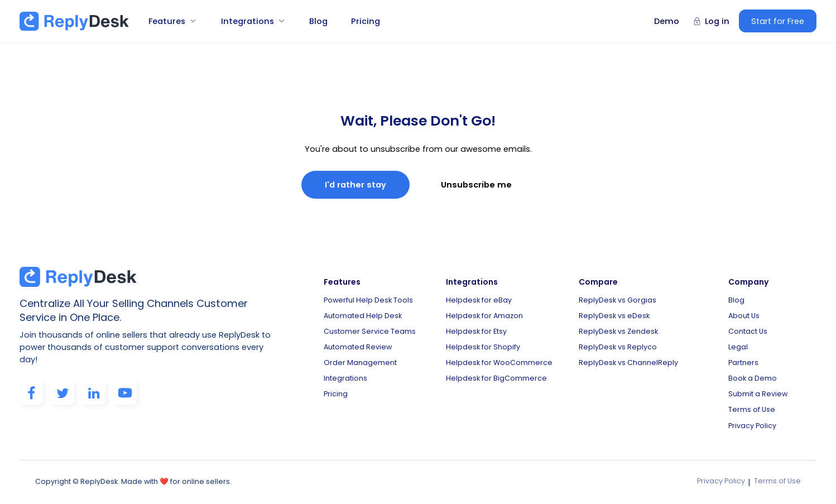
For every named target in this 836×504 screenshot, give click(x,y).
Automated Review (358, 347)
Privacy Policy (752, 426)
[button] (168, 21)
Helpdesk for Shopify (483, 347)
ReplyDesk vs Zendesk (618, 331)
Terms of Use (752, 409)
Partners (743, 363)
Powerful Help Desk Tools (368, 300)
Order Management (360, 363)
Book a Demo (753, 378)
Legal (738, 347)
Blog (318, 21)
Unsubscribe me (476, 185)
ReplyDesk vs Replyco (618, 347)
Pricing (366, 21)
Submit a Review (758, 394)
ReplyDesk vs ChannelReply (628, 363)
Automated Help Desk (363, 316)
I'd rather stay (355, 185)
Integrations (345, 378)
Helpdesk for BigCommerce (496, 378)
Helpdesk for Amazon (484, 316)
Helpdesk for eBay (479, 300)
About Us (744, 316)
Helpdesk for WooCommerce (499, 363)
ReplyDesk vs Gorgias (618, 300)
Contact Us (748, 331)
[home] (74, 21)
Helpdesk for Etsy (476, 331)
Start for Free (778, 21)
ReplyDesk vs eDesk (614, 316)
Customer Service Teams (370, 331)
